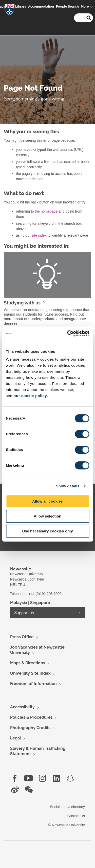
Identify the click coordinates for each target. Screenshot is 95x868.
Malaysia (19, 603)
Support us (24, 613)
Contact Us (76, 816)
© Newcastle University (67, 825)
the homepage (46, 211)
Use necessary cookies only (47, 531)
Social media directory (67, 807)
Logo (9, 11)
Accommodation (41, 6)
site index (39, 235)
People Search (67, 6)
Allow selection (48, 516)
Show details (68, 486)
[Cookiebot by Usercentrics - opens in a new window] (68, 334)
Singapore (40, 603)
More (85, 6)
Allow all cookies (48, 501)
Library (21, 6)
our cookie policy (30, 396)
